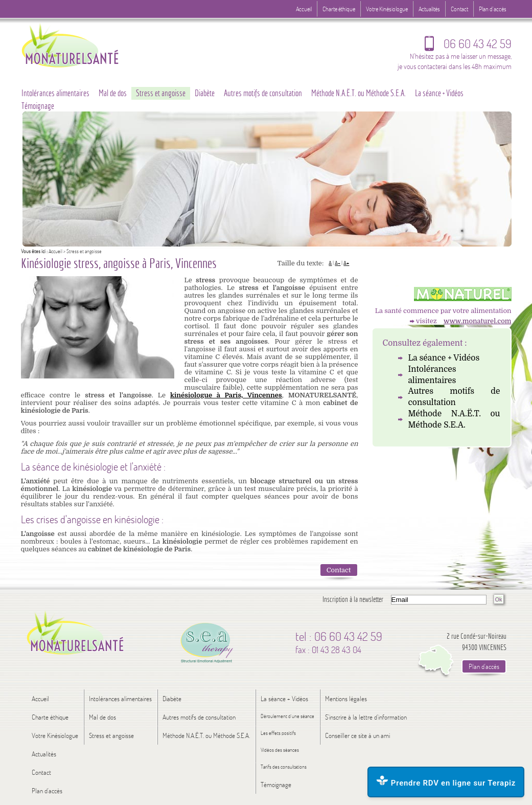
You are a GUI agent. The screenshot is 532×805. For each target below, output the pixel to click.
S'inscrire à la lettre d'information (366, 717)
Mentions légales (346, 699)
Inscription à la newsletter (353, 599)
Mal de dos (113, 93)
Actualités (429, 9)
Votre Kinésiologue (387, 9)
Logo (90, 45)
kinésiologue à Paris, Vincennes (226, 395)
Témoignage (38, 106)
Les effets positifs (278, 733)
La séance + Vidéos (444, 358)
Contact (339, 570)
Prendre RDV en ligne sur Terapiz (446, 781)
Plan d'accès (493, 9)
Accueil (55, 251)
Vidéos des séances (280, 750)
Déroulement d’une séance (287, 716)
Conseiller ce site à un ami (357, 735)
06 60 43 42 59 (468, 46)
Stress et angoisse (161, 93)
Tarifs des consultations (284, 767)
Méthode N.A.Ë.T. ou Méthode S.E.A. (454, 419)
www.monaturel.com (477, 321)
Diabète (205, 93)
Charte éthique (339, 9)
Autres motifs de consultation (454, 397)
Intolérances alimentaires (432, 375)
